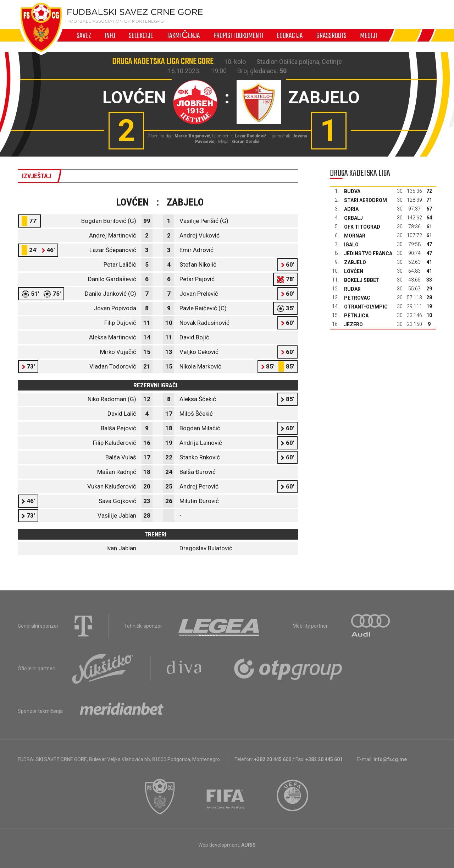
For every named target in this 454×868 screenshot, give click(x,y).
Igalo (351, 245)
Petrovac (357, 298)
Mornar (355, 236)
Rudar (352, 289)
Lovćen (354, 271)
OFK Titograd (362, 227)
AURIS (248, 845)
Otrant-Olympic (366, 307)
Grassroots (331, 36)
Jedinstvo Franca (368, 253)
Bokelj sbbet (362, 280)
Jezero (353, 324)
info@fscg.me (390, 759)
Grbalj (353, 218)
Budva (352, 191)
